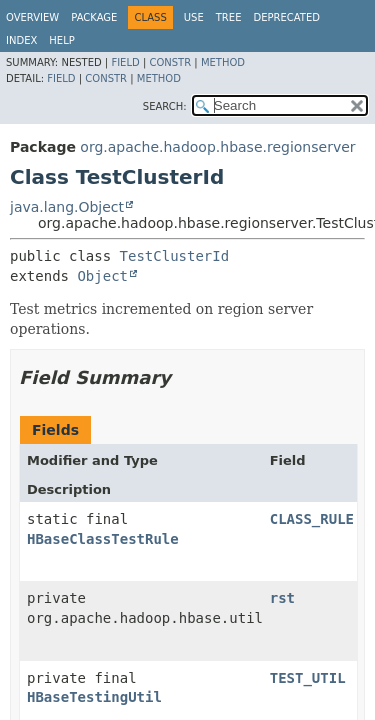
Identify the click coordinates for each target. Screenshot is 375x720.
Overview (32, 17)
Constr (170, 62)
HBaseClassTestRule (103, 539)
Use (194, 17)
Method (223, 62)
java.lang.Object (67, 207)
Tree (229, 17)
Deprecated (286, 17)
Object (102, 276)
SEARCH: (165, 106)
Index (21, 40)
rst (282, 598)
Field (125, 62)
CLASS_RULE (312, 519)
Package (94, 17)
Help (61, 40)
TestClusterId (175, 256)
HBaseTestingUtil (94, 697)
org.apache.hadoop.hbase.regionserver (217, 147)
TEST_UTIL (308, 678)
